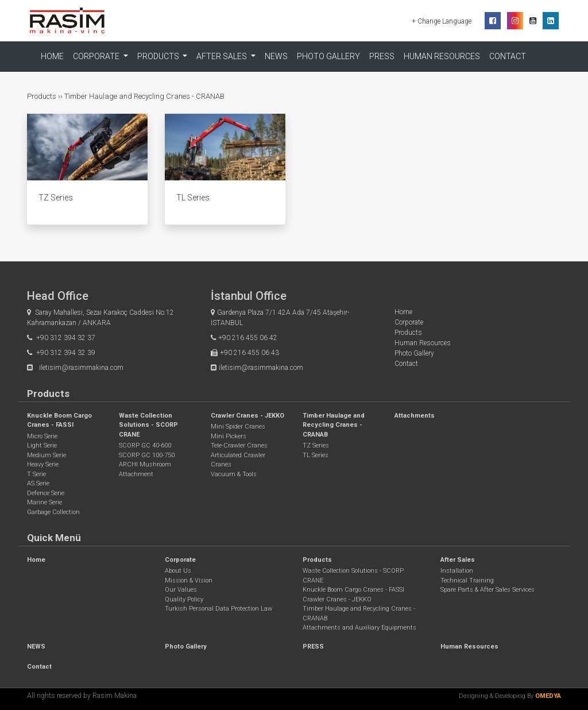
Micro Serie (42, 436)
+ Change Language (442, 21)
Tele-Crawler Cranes (239, 445)
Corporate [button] (97, 56)
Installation (457, 571)
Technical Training (467, 580)
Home (52, 56)
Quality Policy (184, 599)
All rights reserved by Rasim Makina (82, 696)
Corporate (409, 322)
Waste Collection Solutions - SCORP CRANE (148, 425)
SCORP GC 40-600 (145, 445)
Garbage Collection (53, 512)
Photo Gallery (328, 56)
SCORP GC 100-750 (147, 455)
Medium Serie (47, 455)
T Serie (36, 474)
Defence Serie (46, 493)
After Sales (458, 560)
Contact (508, 56)
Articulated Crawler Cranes (238, 460)
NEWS (276, 56)
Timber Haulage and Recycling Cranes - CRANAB (144, 96)
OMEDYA (548, 696)
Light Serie (42, 445)
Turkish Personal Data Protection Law (218, 609)
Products (42, 96)
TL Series (316, 455)
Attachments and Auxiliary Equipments (359, 628)
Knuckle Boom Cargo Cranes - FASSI (353, 590)
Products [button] (159, 56)
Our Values (181, 590)
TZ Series (316, 445)
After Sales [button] (223, 56)
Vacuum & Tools (234, 474)
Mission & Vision (189, 580)
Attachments (415, 416)
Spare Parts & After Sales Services (488, 590)
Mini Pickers (229, 436)
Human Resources (442, 56)
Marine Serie (45, 502)
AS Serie (38, 483)
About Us (178, 571)
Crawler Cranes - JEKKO (247, 416)
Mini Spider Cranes (238, 427)
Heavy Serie (43, 464)
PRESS (382, 56)
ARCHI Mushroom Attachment (145, 469)
